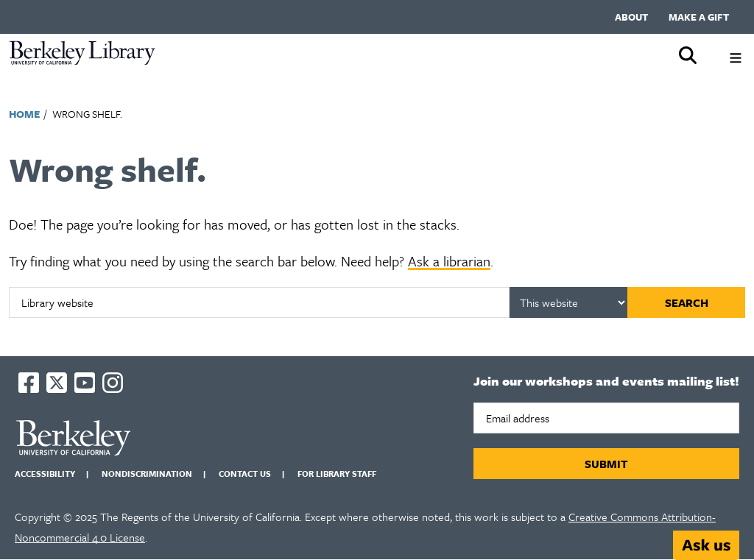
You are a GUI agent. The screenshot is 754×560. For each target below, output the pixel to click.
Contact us (245, 474)
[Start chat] (706, 545)
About (631, 17)
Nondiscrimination (147, 474)
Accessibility (45, 474)
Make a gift (699, 17)
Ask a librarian (449, 261)
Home (24, 114)
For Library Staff (337, 474)
